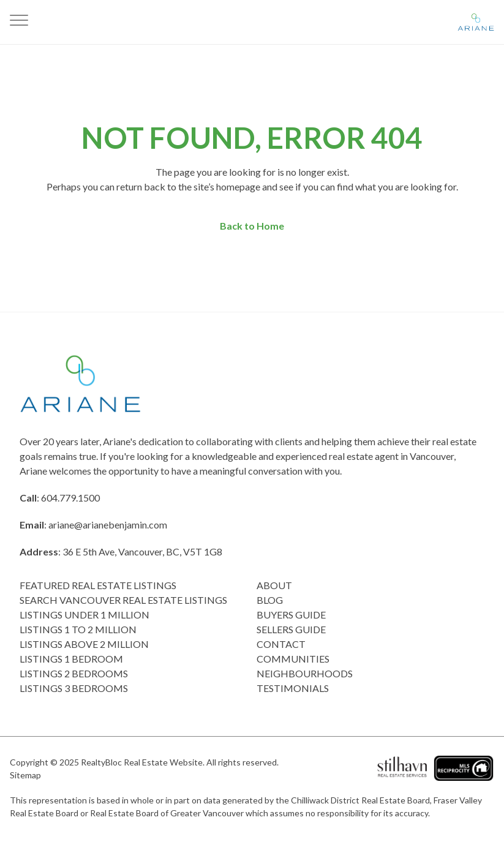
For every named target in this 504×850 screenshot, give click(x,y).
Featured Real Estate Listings (98, 585)
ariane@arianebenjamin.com (108, 525)
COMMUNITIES (293, 659)
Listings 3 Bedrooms (74, 688)
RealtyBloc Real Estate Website (142, 762)
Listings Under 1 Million (85, 615)
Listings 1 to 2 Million (78, 629)
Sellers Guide (291, 629)
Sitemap (25, 775)
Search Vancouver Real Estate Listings (123, 600)
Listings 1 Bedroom (71, 659)
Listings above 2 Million (84, 644)
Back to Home (252, 226)
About (274, 585)
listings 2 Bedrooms (74, 673)
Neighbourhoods (305, 673)
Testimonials (293, 688)
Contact (281, 644)
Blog (270, 600)
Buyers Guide (291, 615)
